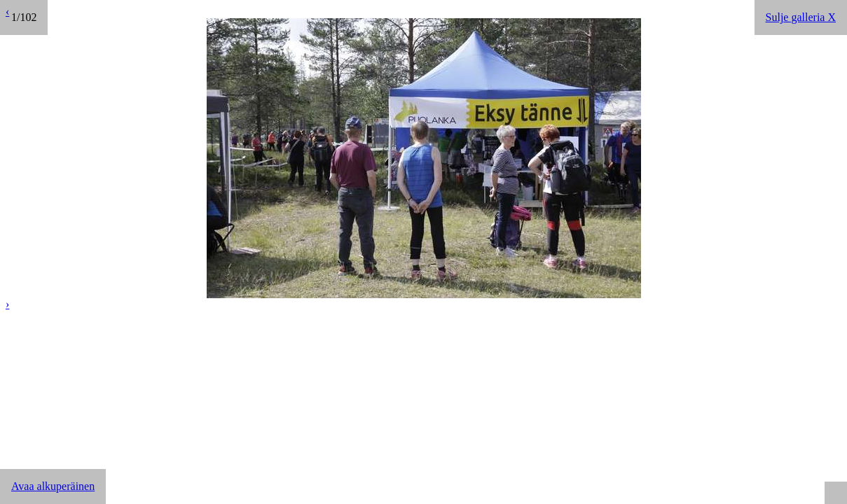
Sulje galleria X (801, 17)
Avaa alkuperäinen (53, 486)
